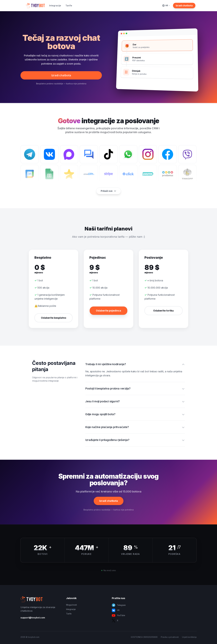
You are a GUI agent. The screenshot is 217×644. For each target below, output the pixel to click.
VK (116, 610)
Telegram (119, 605)
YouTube (118, 615)
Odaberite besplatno (54, 318)
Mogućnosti (71, 605)
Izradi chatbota (184, 6)
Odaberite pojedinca (108, 311)
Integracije (55, 6)
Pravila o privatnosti (170, 637)
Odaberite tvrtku (163, 311)
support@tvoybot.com (33, 618)
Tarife (69, 6)
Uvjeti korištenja (189, 637)
